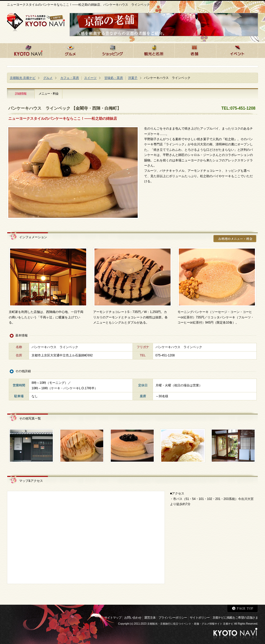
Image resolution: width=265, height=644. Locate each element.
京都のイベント (237, 50)
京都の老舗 (195, 50)
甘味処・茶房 (114, 78)
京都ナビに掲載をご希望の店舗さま (235, 618)
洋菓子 (133, 78)
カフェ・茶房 (70, 78)
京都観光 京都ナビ (23, 78)
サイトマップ (113, 618)
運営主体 (150, 618)
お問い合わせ (133, 618)
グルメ (48, 78)
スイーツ (90, 78)
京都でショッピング (112, 50)
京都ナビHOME (28, 50)
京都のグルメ (71, 50)
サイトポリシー (200, 618)
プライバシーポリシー (173, 618)
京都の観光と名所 (154, 50)
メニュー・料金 (49, 94)
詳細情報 (21, 94)
